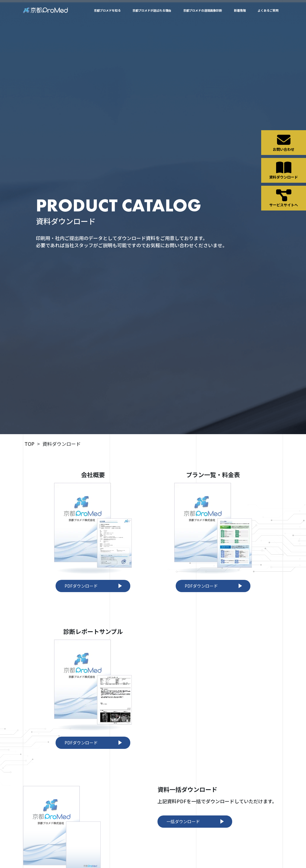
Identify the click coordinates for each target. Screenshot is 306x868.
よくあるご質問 (268, 10)
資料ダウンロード (284, 170)
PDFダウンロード (94, 586)
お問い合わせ (284, 142)
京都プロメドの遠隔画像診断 (203, 10)
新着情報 (240, 10)
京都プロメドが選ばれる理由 (152, 10)
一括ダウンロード (196, 821)
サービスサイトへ (284, 198)
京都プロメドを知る (107, 10)
